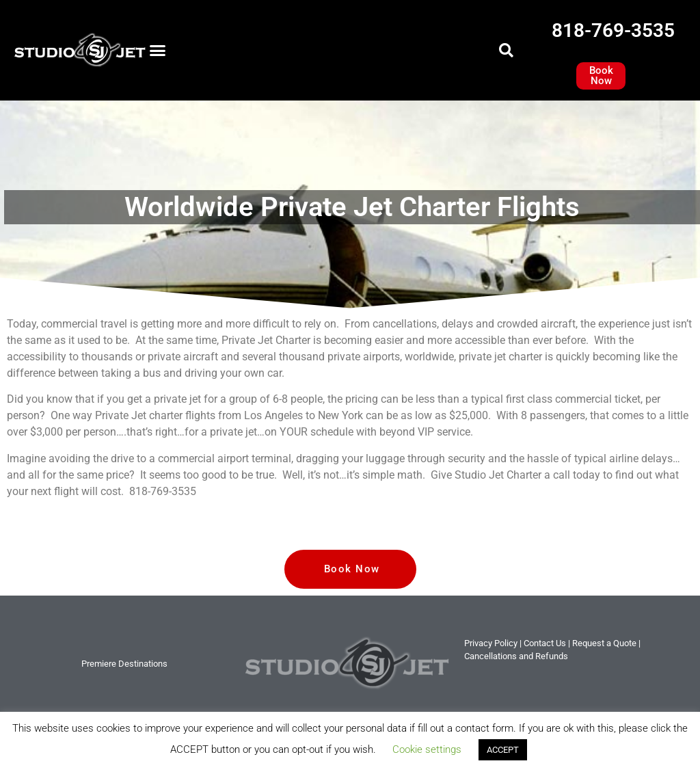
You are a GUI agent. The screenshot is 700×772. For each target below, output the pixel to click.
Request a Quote (604, 643)
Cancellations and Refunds (516, 656)
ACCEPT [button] (503, 750)
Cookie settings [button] (427, 749)
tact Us (545, 643)
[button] (158, 51)
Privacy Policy (491, 643)
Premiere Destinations (124, 664)
